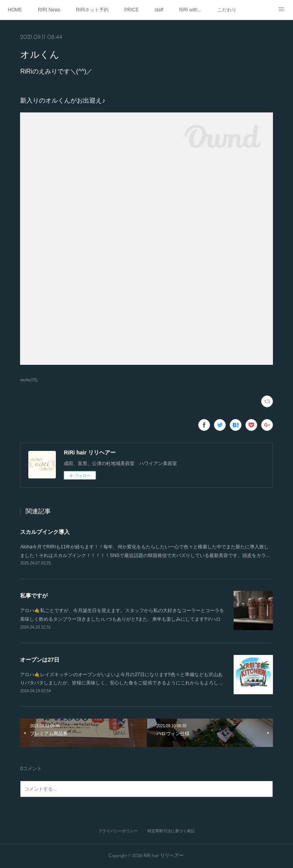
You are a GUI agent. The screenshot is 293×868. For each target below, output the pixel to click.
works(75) (29, 380)
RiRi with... (190, 10)
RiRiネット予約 (92, 10)
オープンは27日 (40, 660)
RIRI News (49, 10)
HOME (15, 10)
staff (159, 10)
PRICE (132, 10)
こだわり (227, 10)
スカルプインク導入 (45, 532)
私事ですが (34, 596)
